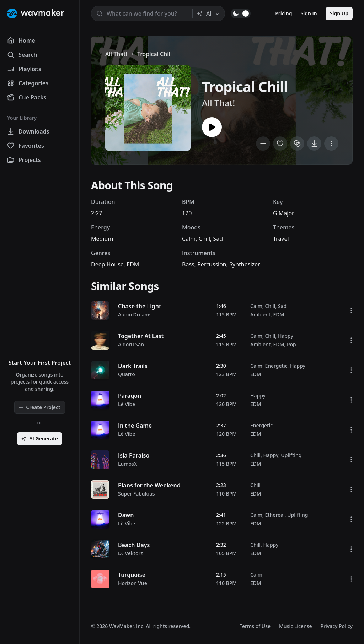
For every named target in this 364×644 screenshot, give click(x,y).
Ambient (260, 315)
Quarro (127, 374)
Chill (204, 239)
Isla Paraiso (134, 455)
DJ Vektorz (130, 553)
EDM (133, 264)
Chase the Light (140, 306)
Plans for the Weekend (149, 485)
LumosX (127, 464)
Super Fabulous (136, 494)
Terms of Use (255, 626)
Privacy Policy (337, 626)
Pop (291, 344)
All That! (116, 54)
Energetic (276, 366)
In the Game (135, 426)
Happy (286, 336)
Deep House (107, 264)
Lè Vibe (127, 404)
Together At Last (141, 336)
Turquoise (132, 575)
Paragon (130, 396)
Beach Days (134, 545)
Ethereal (275, 515)
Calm (189, 239)
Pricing (283, 13)
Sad (218, 239)
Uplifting (291, 455)
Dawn (126, 515)
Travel (281, 239)
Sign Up (339, 13)
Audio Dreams (135, 315)
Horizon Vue (133, 583)
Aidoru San (131, 344)
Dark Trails (133, 366)
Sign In (309, 13)
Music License (296, 626)
